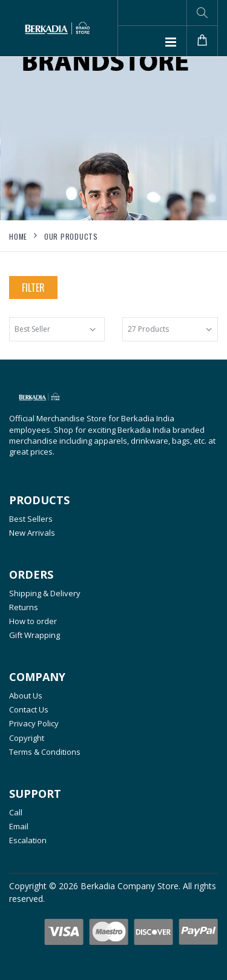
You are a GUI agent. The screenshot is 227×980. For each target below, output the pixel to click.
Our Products (71, 236)
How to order (33, 621)
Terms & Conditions (45, 752)
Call (16, 812)
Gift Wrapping (35, 635)
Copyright (27, 738)
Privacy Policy (34, 723)
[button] (202, 13)
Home (18, 236)
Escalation (28, 840)
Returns (24, 607)
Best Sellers (31, 519)
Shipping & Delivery (45, 593)
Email (19, 826)
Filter (33, 288)
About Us (26, 696)
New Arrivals (32, 533)
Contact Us (29, 709)
